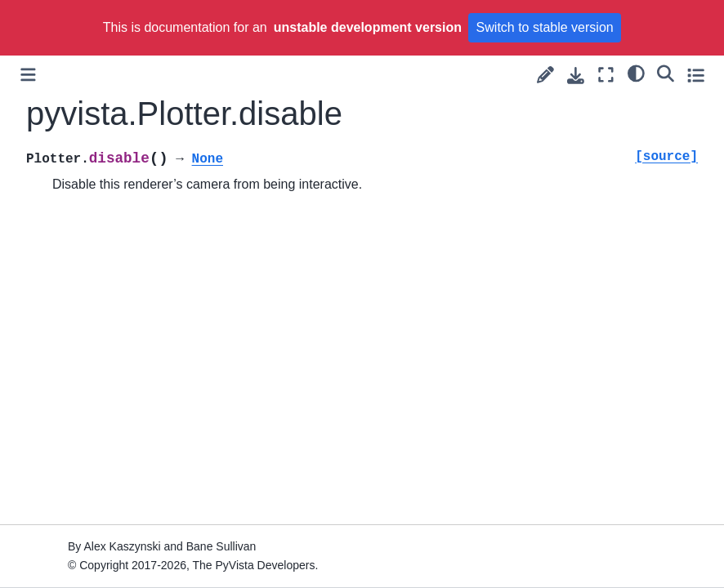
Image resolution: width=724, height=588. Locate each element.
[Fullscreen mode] (606, 75)
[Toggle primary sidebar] (28, 75)
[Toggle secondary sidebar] (696, 75)
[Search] (666, 73)
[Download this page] (576, 76)
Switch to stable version (545, 27)
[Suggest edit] (545, 75)
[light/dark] (636, 73)
